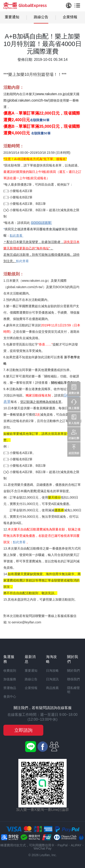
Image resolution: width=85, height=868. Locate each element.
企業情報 (70, 17)
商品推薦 (52, 688)
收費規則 (10, 671)
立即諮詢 (23, 730)
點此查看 (22, 261)
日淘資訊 (52, 679)
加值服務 (10, 679)
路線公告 (41, 17)
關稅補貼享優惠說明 (65, 383)
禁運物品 (10, 688)
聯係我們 (73, 679)
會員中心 (10, 696)
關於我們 (73, 671)
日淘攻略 (52, 671)
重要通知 (12, 17)
